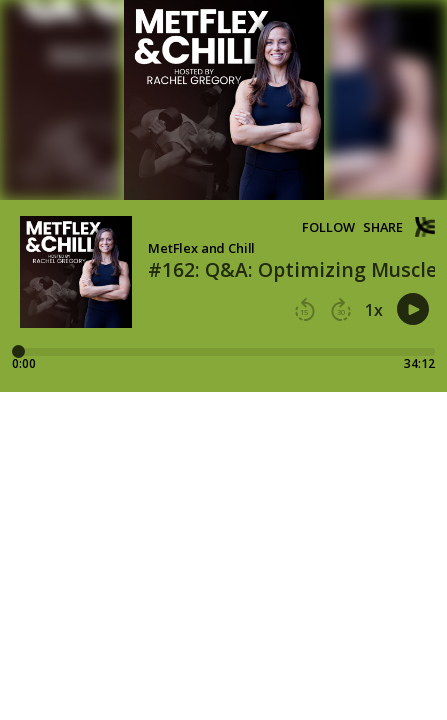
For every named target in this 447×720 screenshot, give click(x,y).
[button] (305, 310)
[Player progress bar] (223, 352)
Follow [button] (328, 227)
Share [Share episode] (383, 227)
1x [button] (374, 310)
